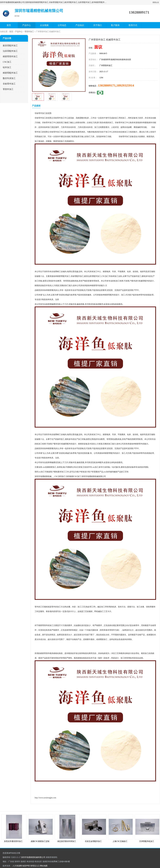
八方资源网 (17, 866)
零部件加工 (29, 32)
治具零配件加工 (10, 51)
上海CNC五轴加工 (120, 841)
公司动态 (62, 25)
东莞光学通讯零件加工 (13, 841)
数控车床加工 (9, 78)
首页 (9, 25)
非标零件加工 (9, 84)
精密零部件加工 (10, 56)
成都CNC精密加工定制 (40, 841)
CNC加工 (7, 62)
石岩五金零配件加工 (93, 841)
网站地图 (44, 866)
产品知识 (80, 25)
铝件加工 (7, 67)
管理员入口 (35, 866)
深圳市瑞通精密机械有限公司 (33, 857)
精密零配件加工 (10, 73)
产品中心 (27, 25)
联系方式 (133, 25)
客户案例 (115, 25)
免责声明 (26, 866)
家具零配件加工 (10, 46)
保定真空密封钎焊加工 (67, 841)
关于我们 (97, 25)
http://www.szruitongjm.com (45, 798)
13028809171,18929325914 (116, 85)
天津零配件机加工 (147, 841)
